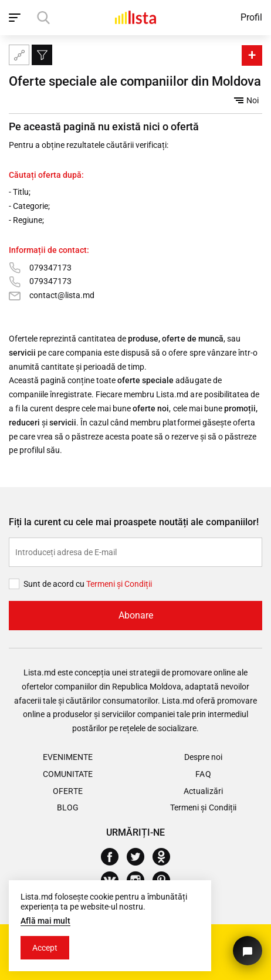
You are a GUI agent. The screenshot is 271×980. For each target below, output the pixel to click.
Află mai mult (45, 921)
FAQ (203, 774)
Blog (68, 807)
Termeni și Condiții (203, 807)
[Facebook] (114, 857)
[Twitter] (140, 857)
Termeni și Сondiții (119, 584)
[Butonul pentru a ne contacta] (248, 951)
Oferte (67, 791)
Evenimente (68, 757)
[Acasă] (135, 17)
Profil (251, 17)
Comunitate (68, 774)
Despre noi (203, 757)
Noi (246, 100)
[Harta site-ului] (19, 55)
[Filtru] (42, 55)
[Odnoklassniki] (166, 857)
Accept (45, 948)
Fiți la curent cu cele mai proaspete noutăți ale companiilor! (134, 522)
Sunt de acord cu (55, 584)
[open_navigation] (16, 18)
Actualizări (203, 791)
